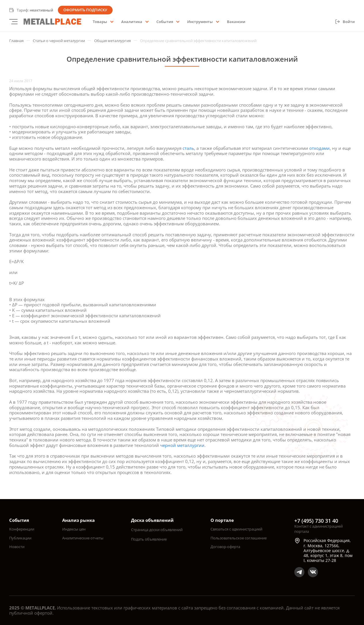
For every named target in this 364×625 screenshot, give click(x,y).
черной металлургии (182, 445)
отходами (320, 148)
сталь (188, 148)
